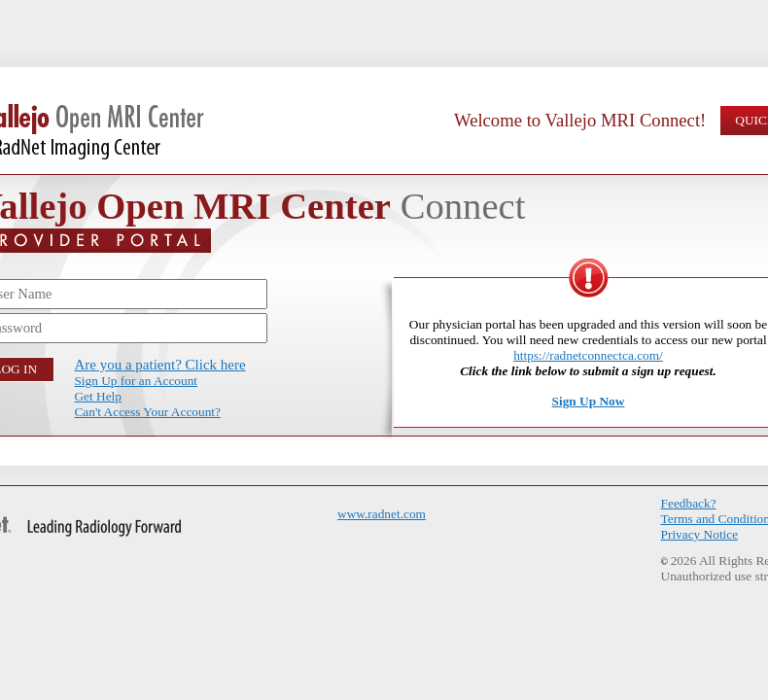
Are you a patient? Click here (159, 365)
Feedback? (689, 503)
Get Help (97, 396)
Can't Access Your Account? (147, 412)
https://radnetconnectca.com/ (588, 355)
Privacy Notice (700, 534)
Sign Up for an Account (136, 381)
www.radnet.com (382, 514)
